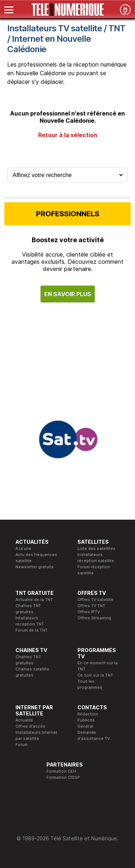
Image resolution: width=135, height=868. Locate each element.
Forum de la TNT (31, 630)
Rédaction (88, 714)
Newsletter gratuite (35, 567)
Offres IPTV (89, 612)
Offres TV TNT (91, 606)
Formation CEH (61, 771)
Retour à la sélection (68, 135)
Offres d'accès (30, 726)
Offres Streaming (94, 618)
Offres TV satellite (95, 600)
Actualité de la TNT (34, 600)
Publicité (86, 720)
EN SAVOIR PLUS (68, 294)
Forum (22, 745)
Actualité (24, 720)
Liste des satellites (96, 548)
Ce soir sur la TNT (95, 675)
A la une (23, 548)
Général (85, 726)
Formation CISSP (63, 777)
